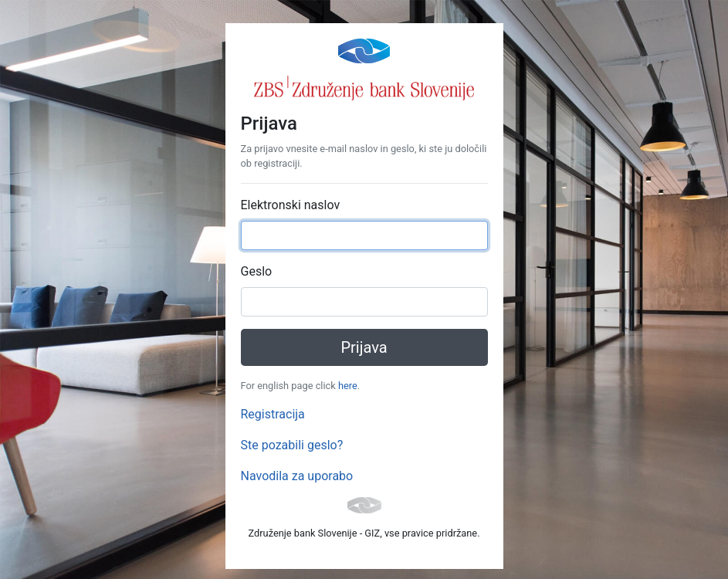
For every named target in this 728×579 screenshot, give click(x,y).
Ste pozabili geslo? (292, 445)
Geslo (257, 271)
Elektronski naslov (291, 205)
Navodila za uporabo (297, 476)
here (348, 386)
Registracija (273, 414)
